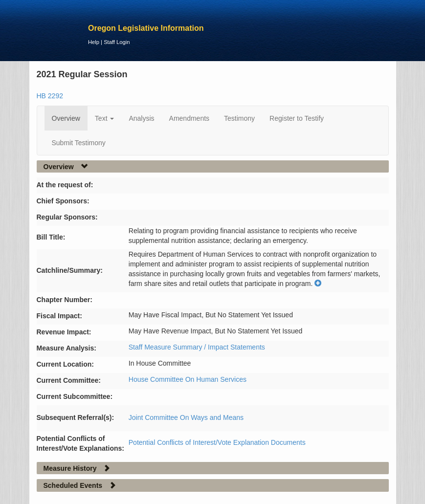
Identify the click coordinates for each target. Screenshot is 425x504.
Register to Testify (297, 118)
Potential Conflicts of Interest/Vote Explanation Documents (217, 442)
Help (94, 42)
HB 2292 (50, 96)
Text (105, 118)
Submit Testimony (79, 143)
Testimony (239, 118)
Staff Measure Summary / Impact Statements (197, 347)
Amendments (189, 118)
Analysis (141, 118)
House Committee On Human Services (188, 379)
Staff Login (117, 42)
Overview (66, 118)
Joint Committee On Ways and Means (186, 417)
